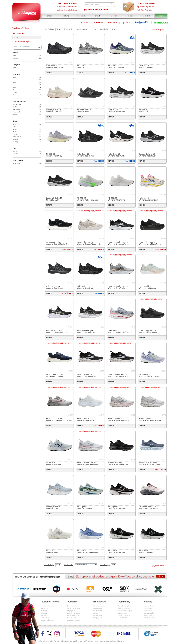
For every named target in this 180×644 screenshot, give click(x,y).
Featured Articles (149, 615)
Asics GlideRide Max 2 (87, 331)
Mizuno (15, 134)
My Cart (91, 10)
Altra (14, 124)
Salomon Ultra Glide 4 (148, 508)
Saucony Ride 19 (147, 287)
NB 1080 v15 (149, 375)
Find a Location (72, 606)
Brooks (15, 129)
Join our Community (125, 615)
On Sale (15, 107)
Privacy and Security (48, 620)
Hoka (14, 132)
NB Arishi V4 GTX (84, 111)
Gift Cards (85, 23)
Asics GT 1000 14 (54, 287)
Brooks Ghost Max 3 (90, 243)
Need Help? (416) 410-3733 (67, 7)
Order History (98, 608)
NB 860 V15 (52, 552)
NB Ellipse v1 (85, 508)
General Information (48, 606)
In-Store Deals (72, 618)
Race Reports (148, 608)
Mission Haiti (123, 613)
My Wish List (98, 611)
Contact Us (45, 608)
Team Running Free (125, 606)
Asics (14, 127)
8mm (14, 87)
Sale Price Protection (145, 10)
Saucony (15, 142)
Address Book (98, 615)
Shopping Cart (98, 618)
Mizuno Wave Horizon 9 (150, 464)
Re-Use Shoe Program (125, 611)
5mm (14, 82)
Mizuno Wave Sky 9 (58, 243)
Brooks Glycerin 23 (88, 375)
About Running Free (74, 608)
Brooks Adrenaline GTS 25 (118, 243)
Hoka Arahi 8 (85, 287)
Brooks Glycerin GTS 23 (118, 375)
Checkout (105, 10)
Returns (44, 615)
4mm (14, 80)
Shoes (14, 68)
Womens (15, 58)
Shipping (44, 613)
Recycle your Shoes (73, 613)
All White (16, 154)
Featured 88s (17, 112)
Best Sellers (16, 109)
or (66, 3)
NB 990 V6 (83, 67)
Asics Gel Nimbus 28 (57, 331)
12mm (15, 92)
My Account (126, 23)
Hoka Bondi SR (55, 67)
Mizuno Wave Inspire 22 (119, 464)
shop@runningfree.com (116, 641)
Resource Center (149, 606)
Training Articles (149, 613)
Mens (14, 56)
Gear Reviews (148, 611)
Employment (71, 611)
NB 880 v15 (144, 111)
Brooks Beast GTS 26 (148, 331)
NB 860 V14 (116, 67)
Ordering (44, 611)
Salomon (15, 139)
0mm (14, 77)
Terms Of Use (46, 618)
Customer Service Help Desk (67, 10)
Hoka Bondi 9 (146, 67)
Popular (15, 114)
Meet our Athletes (124, 608)
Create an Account (99, 606)
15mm (15, 95)
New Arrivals (17, 104)
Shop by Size (113, 23)
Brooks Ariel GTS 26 (59, 420)
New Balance (17, 137)
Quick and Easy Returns (146, 7)
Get (98, 23)
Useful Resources (149, 618)
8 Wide (16, 37)
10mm (15, 90)
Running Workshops (74, 615)
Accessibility (122, 618)
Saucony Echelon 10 (54, 111)
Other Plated (17, 164)
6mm (14, 85)
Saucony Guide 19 (53, 508)
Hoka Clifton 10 (85, 155)
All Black (16, 151)
